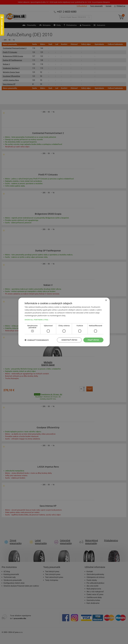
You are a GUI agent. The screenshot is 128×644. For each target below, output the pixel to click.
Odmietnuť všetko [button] (68, 340)
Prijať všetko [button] (93, 340)
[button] (64, 319)
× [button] (106, 300)
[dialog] (64, 322)
